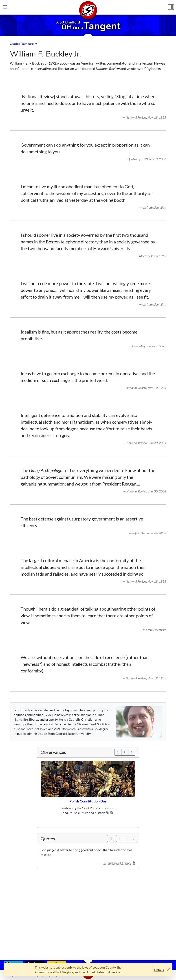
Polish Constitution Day (88, 801)
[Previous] (118, 752)
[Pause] (125, 752)
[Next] (132, 752)
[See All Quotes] (111, 838)
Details (159, 970)
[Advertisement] (88, 911)
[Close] (168, 970)
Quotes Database (22, 44)
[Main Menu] (5, 7)
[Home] (88, 7)
